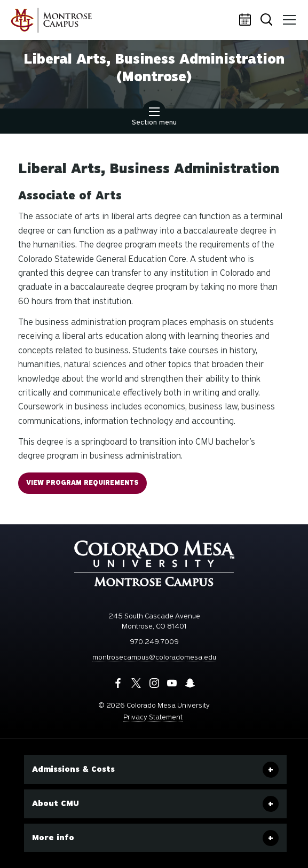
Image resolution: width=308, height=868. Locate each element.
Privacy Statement (153, 717)
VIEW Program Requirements (82, 483)
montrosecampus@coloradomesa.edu (154, 657)
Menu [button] (288, 16)
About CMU (56, 803)
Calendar (247, 20)
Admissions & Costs (73, 769)
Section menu (154, 118)
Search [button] (267, 21)
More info (53, 838)
